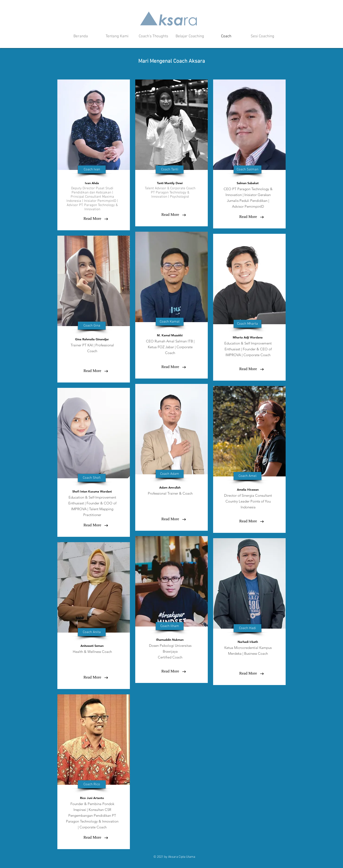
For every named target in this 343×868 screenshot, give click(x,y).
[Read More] (92, 219)
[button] (92, 169)
